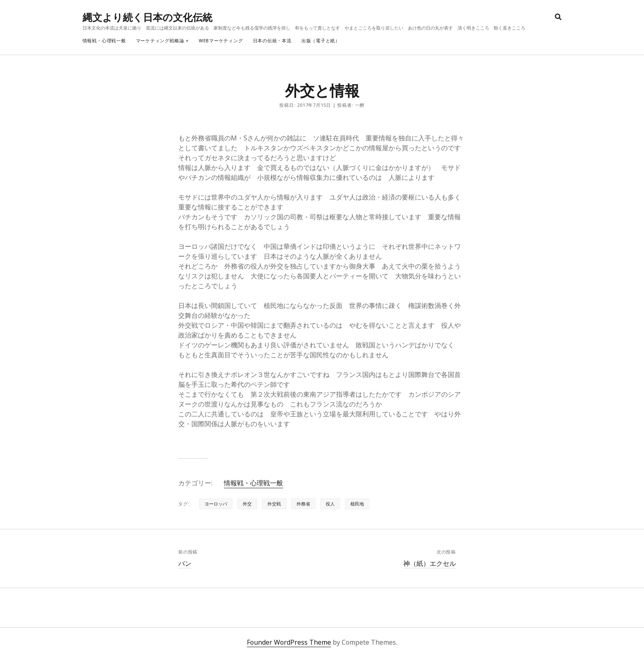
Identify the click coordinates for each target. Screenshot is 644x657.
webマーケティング (221, 40)
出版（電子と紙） (321, 40)
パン (185, 563)
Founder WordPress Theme (289, 642)
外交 (247, 504)
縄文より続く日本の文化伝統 (147, 17)
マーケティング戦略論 (160, 40)
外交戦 (274, 504)
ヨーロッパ (216, 504)
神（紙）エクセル (430, 563)
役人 (330, 504)
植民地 (357, 504)
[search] (558, 17)
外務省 (303, 504)
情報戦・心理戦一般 (104, 40)
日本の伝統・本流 (272, 40)
